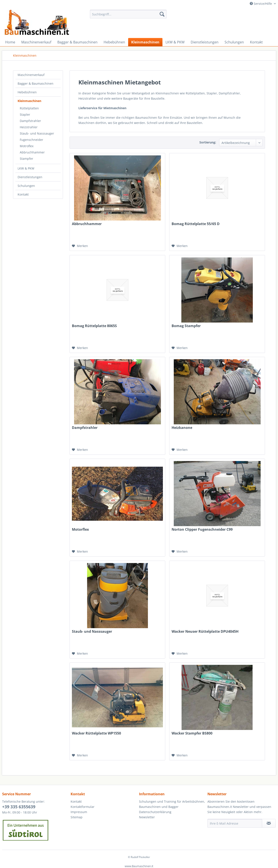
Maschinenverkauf (31, 75)
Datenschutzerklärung (155, 812)
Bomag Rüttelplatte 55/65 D (196, 224)
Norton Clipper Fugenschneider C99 (202, 530)
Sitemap (77, 817)
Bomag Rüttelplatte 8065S (94, 326)
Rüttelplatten (29, 108)
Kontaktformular (83, 807)
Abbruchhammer (32, 152)
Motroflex (27, 146)
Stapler (25, 114)
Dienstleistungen (30, 177)
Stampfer (26, 159)
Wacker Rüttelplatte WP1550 (96, 733)
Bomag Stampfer (186, 326)
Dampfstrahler (30, 121)
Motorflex (80, 530)
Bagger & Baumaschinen (36, 83)
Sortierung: (208, 142)
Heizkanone (182, 428)
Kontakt (23, 194)
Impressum (79, 812)
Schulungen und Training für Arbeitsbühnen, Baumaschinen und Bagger (172, 804)
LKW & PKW (26, 168)
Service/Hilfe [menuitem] (261, 4)
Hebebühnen (27, 92)
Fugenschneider (31, 140)
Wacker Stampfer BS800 (192, 733)
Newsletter (147, 817)
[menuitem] (128, 14)
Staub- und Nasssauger (37, 133)
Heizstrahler (29, 127)
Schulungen (26, 186)
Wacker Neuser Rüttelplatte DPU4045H (205, 632)
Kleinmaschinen (29, 101)
